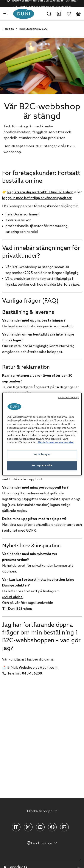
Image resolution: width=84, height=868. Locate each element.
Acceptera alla (42, 466)
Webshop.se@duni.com (38, 668)
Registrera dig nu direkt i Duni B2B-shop (40, 192)
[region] (42, 434)
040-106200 (32, 674)
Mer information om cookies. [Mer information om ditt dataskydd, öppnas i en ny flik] (56, 443)
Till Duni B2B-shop (17, 609)
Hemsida (8, 29)
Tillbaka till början (42, 811)
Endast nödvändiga (68, 398)
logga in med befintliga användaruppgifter (37, 198)
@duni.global (13, 597)
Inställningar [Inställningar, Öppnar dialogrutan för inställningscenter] (42, 454)
